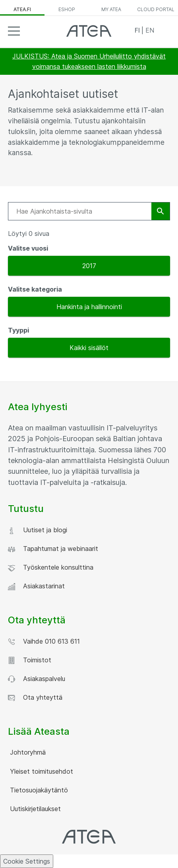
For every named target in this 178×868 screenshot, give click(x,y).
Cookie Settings (27, 861)
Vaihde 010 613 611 (44, 641)
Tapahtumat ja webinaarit (53, 549)
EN (150, 30)
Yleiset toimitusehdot (41, 771)
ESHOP (67, 9)
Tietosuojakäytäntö (38, 790)
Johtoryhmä (27, 752)
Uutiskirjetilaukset (34, 809)
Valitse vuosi (28, 248)
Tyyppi (18, 330)
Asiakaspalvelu (37, 679)
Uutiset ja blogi (38, 530)
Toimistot (30, 660)
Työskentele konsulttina (51, 567)
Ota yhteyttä (35, 698)
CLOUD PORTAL (156, 9)
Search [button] (164, 31)
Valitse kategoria (35, 289)
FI (138, 30)
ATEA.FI (22, 9)
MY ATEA (111, 9)
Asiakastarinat (36, 586)
